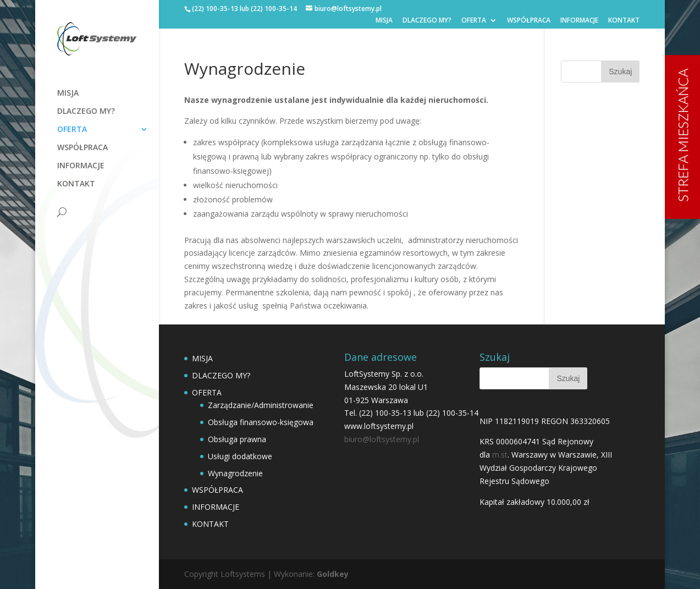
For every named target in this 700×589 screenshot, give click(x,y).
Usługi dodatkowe (240, 456)
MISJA (384, 21)
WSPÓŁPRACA (529, 21)
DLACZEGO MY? (427, 21)
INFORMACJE (579, 21)
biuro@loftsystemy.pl (382, 439)
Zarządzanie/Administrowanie (261, 405)
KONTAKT (624, 21)
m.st (500, 455)
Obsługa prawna (237, 439)
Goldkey (333, 574)
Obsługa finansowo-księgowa (261, 422)
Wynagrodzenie (235, 473)
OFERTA (474, 21)
